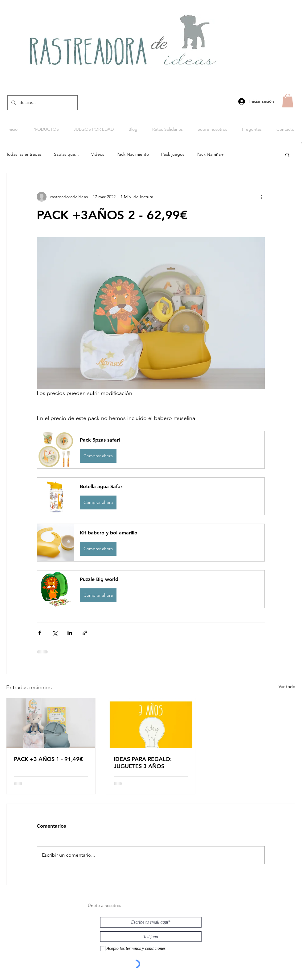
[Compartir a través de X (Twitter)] (55, 633)
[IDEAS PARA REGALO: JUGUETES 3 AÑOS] (151, 723)
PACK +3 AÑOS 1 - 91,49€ (48, 759)
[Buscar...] (42, 103)
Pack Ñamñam (210, 154)
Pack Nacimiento (133, 154)
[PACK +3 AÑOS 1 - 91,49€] (51, 723)
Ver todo (287, 686)
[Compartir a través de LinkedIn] (70, 633)
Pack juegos (173, 154)
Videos (98, 154)
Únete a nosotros (104, 905)
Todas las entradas (24, 154)
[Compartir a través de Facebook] (40, 633)
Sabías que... (66, 154)
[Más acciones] (261, 197)
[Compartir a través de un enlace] (85, 633)
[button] (288, 101)
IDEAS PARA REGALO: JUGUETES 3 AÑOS (143, 763)
